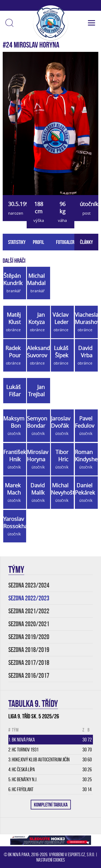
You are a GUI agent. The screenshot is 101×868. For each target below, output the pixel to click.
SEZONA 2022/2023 (29, 598)
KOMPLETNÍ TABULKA (51, 805)
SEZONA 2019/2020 (29, 637)
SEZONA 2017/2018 (29, 663)
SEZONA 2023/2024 (29, 585)
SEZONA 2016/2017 (29, 676)
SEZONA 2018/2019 (29, 650)
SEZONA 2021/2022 (29, 611)
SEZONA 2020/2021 (29, 624)
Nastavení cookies (51, 860)
